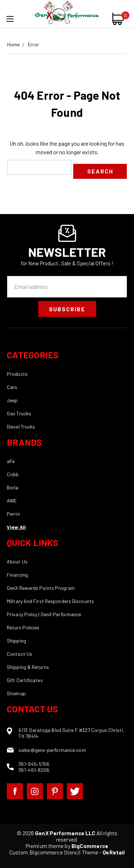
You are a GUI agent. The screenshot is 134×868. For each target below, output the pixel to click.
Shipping (16, 641)
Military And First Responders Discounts (50, 601)
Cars (12, 387)
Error (33, 44)
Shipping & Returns (28, 667)
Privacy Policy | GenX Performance (44, 614)
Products (17, 374)
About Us (17, 562)
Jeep (12, 400)
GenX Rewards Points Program (41, 588)
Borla (13, 487)
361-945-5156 (34, 764)
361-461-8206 (34, 770)
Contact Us (19, 654)
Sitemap (16, 693)
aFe (11, 461)
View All (16, 527)
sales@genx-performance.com (52, 750)
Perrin (13, 514)
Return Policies (23, 627)
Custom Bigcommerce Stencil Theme (54, 852)
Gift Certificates (25, 680)
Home (13, 44)
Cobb (13, 474)
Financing (17, 575)
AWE (12, 501)
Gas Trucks (19, 413)
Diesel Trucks (21, 427)
